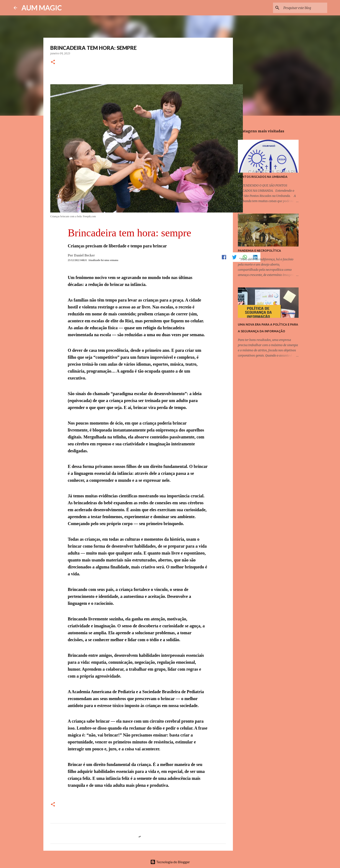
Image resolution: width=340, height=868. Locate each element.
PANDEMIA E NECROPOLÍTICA (259, 251)
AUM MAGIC (42, 8)
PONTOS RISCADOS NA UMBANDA (263, 177)
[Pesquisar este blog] (304, 8)
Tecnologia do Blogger (170, 862)
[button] (53, 62)
